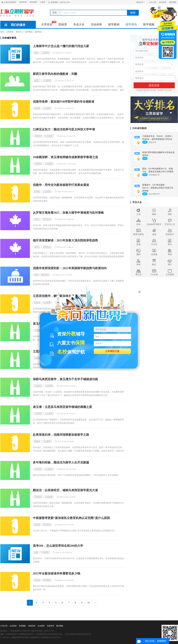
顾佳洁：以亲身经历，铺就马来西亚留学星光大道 (65, 490)
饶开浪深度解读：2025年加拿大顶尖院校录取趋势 (65, 240)
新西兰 (37, 81)
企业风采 (163, 2)
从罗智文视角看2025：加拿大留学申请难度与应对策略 (68, 213)
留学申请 (23, 2)
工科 (138, 212)
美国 (36, 53)
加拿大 (37, 219)
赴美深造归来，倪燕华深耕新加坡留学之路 (61, 435)
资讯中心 (19, 32)
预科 (138, 252)
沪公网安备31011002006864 (50, 637)
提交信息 (154, 85)
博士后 (138, 272)
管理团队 (22, 626)
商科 (154, 212)
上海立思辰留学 (9, 2)
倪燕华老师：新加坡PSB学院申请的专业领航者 (64, 102)
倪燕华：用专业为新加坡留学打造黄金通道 (61, 185)
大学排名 (48, 23)
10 (88, 603)
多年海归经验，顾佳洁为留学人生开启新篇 (61, 462)
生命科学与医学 (154, 222)
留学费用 (47, 580)
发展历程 (32, 626)
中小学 (154, 242)
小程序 (43, 2)
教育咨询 (47, 219)
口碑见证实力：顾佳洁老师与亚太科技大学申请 (64, 129)
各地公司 (141, 2)
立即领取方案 (112, 351)
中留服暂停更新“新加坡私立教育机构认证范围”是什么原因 (71, 518)
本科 (138, 262)
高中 (170, 242)
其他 (138, 242)
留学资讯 (131, 24)
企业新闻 (45, 53)
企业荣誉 (41, 626)
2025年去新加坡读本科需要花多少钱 (57, 574)
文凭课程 (170, 272)
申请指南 (45, 552)
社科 (138, 222)
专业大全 (79, 24)
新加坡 (37, 108)
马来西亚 (38, 136)
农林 (154, 232)
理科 (170, 212)
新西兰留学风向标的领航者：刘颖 (55, 74)
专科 (170, 252)
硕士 (154, 262)
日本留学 (10, 32)
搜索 (133, 13)
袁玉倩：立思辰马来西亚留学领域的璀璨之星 (62, 407)
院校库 (63, 24)
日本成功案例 (139, 128)
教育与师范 (138, 232)
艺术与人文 (170, 222)
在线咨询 (169, 42)
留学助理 (33, 2)
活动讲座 (96, 24)
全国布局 (50, 626)
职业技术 (170, 232)
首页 (2, 32)
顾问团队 (173, 2)
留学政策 (47, 525)
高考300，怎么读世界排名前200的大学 (58, 546)
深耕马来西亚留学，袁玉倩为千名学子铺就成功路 (65, 379)
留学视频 (149, 24)
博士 (170, 262)
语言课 (154, 252)
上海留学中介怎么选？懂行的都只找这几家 (61, 46)
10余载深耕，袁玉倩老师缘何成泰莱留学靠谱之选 (65, 157)
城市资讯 (38, 32)
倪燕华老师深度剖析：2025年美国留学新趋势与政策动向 (70, 268)
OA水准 (154, 272)
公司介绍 (153, 2)
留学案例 (114, 24)
